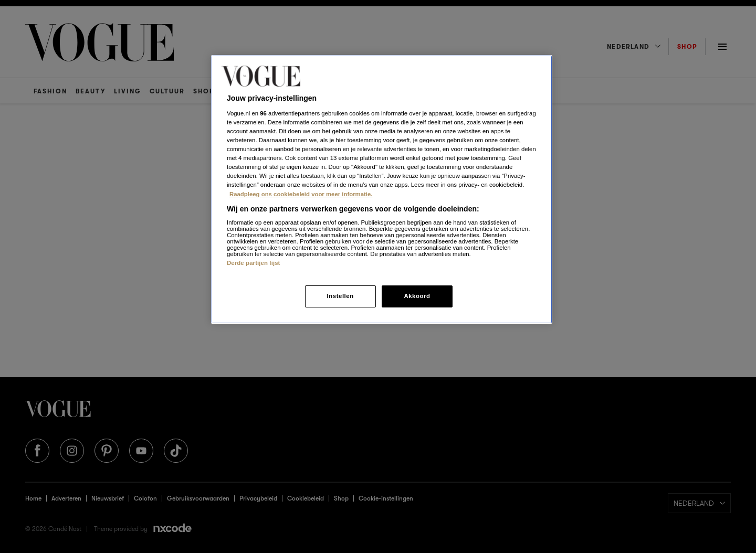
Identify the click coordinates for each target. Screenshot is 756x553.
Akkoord (417, 296)
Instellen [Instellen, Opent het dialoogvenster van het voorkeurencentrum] (340, 296)
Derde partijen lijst (254, 263)
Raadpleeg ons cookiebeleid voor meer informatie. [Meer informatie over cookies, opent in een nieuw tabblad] (301, 194)
